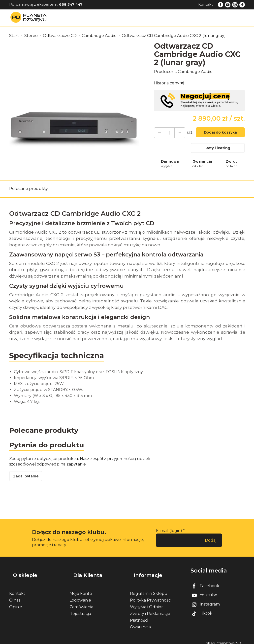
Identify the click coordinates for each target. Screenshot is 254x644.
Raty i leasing (218, 149)
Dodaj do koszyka (218, 133)
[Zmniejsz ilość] (176, 133)
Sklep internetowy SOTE (225, 639)
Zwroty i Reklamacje (150, 609)
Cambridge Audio (195, 72)
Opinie (16, 603)
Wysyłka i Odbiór (146, 603)
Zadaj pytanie (28, 480)
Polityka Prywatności (151, 596)
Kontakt (206, 4)
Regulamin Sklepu (149, 589)
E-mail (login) (169, 535)
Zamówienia (81, 603)
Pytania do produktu (49, 447)
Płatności (139, 616)
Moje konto (81, 589)
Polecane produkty (29, 190)
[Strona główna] (30, 18)
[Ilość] (167, 133)
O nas (15, 596)
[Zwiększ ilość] (158, 133)
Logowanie (80, 596)
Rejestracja (80, 609)
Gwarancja (140, 623)
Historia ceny (169, 83)
